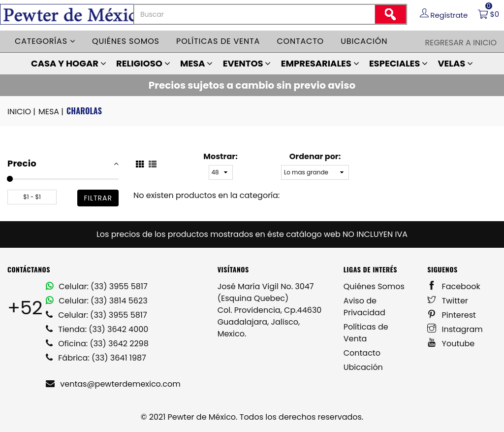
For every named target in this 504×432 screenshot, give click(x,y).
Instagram (455, 329)
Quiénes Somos (374, 286)
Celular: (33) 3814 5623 (97, 301)
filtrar (98, 198)
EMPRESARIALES (320, 63)
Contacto (300, 41)
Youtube (451, 344)
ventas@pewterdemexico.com (113, 384)
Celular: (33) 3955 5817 (97, 286)
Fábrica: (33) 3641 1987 (96, 358)
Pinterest (452, 315)
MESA (196, 63)
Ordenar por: (315, 156)
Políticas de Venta (366, 333)
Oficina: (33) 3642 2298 (97, 344)
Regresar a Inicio (461, 43)
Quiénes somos (126, 41)
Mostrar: (220, 156)
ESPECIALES (398, 63)
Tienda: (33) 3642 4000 (97, 329)
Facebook (454, 286)
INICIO (22, 112)
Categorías (45, 41)
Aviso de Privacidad (364, 307)
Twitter (448, 301)
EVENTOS (247, 63)
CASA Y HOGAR (69, 63)
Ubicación (364, 41)
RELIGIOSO (143, 63)
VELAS (455, 63)
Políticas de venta (218, 41)
